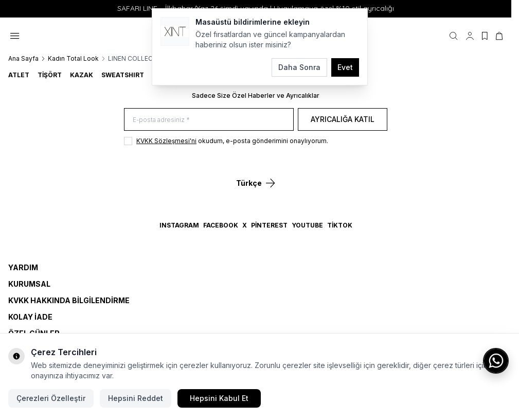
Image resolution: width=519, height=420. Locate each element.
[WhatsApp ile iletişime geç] (496, 361)
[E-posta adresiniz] (209, 120)
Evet (345, 67)
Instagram (179, 225)
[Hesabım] (470, 36)
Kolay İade (30, 317)
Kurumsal (29, 284)
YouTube (307, 225)
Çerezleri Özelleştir (51, 398)
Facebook (221, 225)
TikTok (340, 225)
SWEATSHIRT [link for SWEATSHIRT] (123, 75)
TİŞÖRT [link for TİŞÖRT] (50, 75)
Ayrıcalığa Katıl (343, 119)
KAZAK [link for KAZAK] (82, 75)
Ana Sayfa (23, 58)
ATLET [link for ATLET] (19, 75)
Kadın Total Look (73, 58)
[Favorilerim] (485, 36)
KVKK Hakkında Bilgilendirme (69, 300)
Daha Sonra (299, 67)
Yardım (23, 267)
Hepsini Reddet (136, 398)
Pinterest (269, 225)
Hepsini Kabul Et (219, 398)
